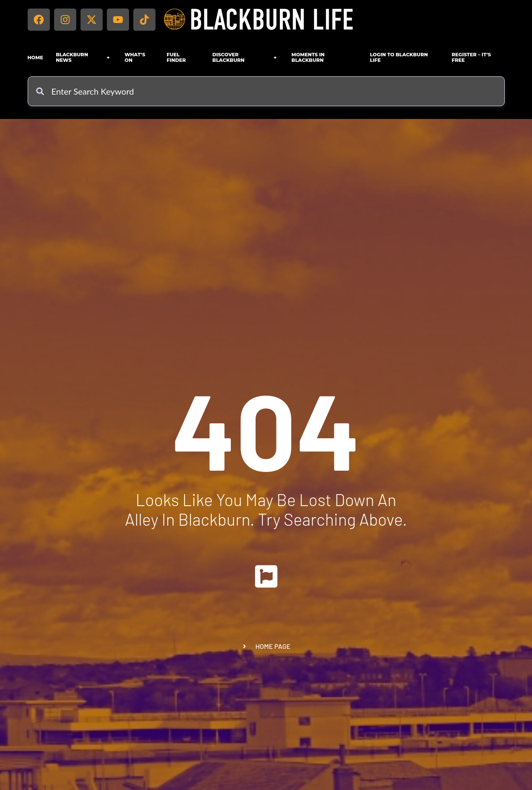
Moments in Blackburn (308, 57)
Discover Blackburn (246, 57)
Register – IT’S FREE (472, 57)
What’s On (135, 57)
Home (36, 58)
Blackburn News (84, 57)
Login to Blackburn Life (399, 57)
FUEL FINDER (176, 57)
